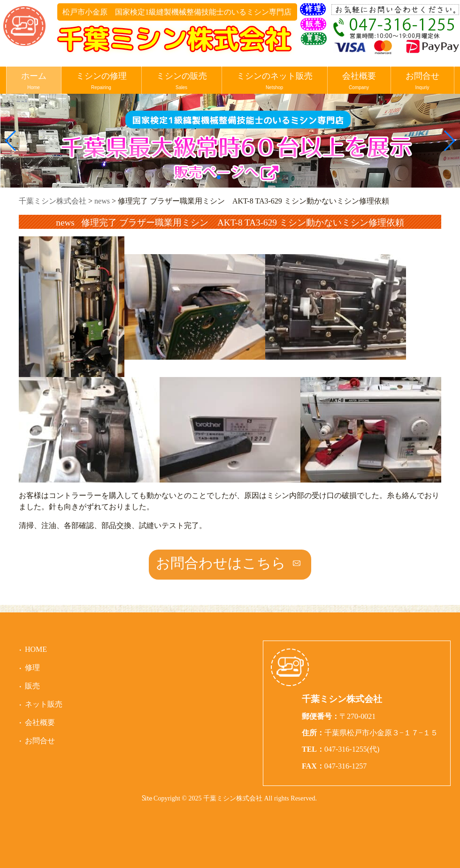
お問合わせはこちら (221, 563)
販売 (32, 686)
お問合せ (422, 81)
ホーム (34, 81)
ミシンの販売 (182, 81)
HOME (36, 649)
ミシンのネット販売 (275, 81)
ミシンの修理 (101, 81)
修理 (32, 668)
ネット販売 (44, 704)
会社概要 (359, 81)
